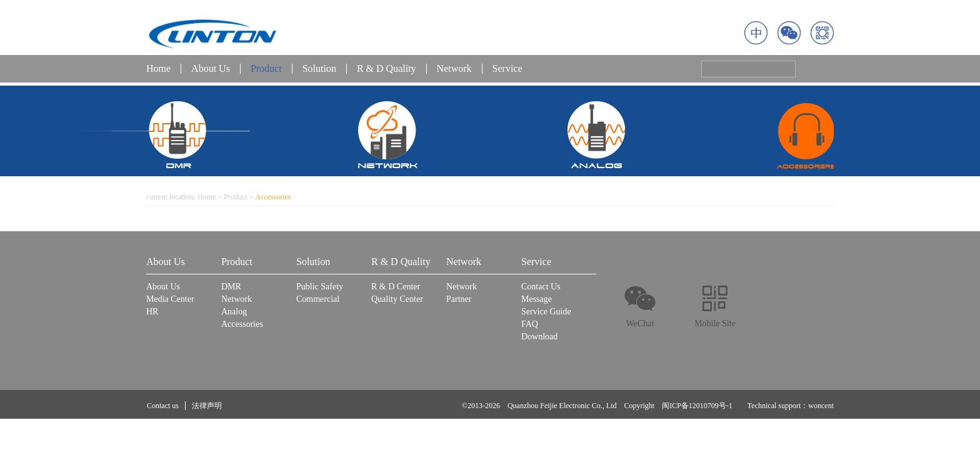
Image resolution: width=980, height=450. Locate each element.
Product (266, 69)
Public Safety (320, 287)
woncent (821, 406)
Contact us (163, 406)
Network (454, 69)
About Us (211, 69)
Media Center (170, 299)
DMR (231, 287)
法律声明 (207, 406)
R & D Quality (387, 69)
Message (537, 299)
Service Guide (546, 312)
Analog (234, 312)
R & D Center (396, 287)
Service (507, 69)
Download (539, 337)
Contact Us (541, 287)
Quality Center (397, 299)
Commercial (318, 299)
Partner (459, 299)
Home (158, 69)
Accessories (242, 324)
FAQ (530, 324)
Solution (319, 69)
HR (152, 312)
